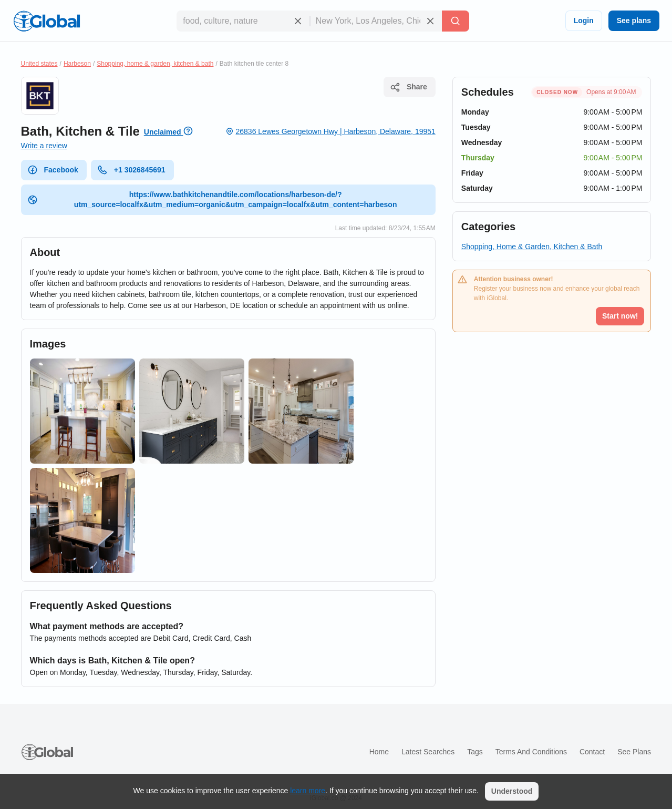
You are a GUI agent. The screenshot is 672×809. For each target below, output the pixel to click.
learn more (308, 791)
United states (39, 64)
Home (379, 752)
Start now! (620, 316)
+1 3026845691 (131, 170)
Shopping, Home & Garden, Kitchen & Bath (532, 247)
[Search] (456, 21)
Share (409, 87)
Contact (592, 752)
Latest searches (428, 752)
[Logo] (47, 21)
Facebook (53, 170)
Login (584, 21)
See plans (634, 21)
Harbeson (77, 64)
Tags (475, 752)
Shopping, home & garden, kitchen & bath (155, 64)
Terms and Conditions (531, 752)
